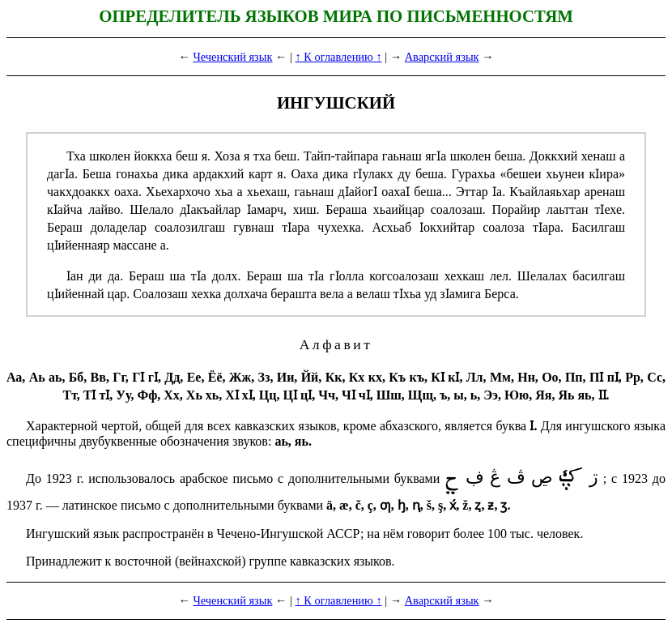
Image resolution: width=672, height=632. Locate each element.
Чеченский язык (232, 57)
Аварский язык (442, 57)
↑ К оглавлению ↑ (339, 57)
